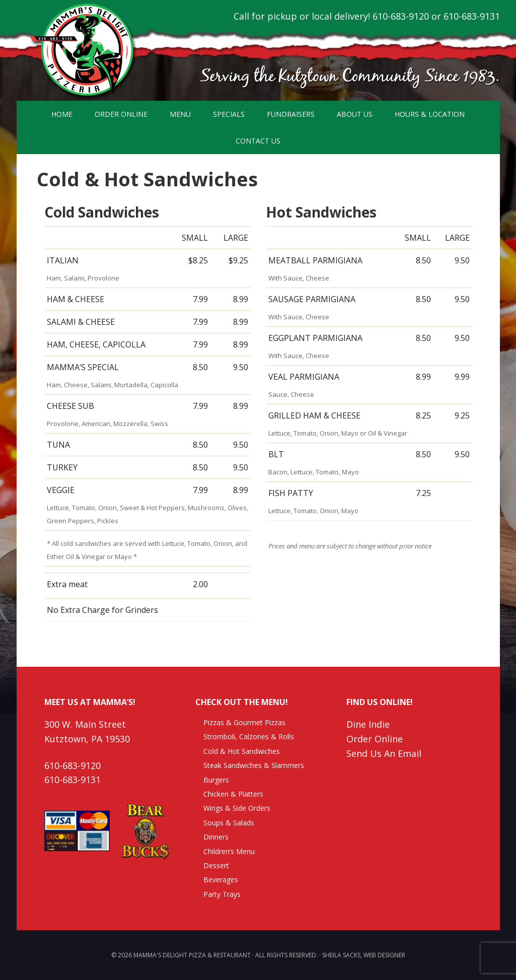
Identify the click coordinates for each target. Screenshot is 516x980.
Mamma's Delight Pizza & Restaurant (82, 50)
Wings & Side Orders (237, 808)
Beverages (221, 880)
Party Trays (222, 894)
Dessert (216, 865)
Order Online (375, 739)
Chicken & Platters (233, 794)
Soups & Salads (229, 823)
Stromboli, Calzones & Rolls (249, 737)
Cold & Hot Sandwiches (242, 751)
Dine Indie (368, 724)
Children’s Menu (229, 851)
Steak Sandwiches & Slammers (254, 765)
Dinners (216, 837)
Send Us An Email (384, 753)
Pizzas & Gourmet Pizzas (244, 722)
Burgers (216, 780)
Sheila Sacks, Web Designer (364, 955)
